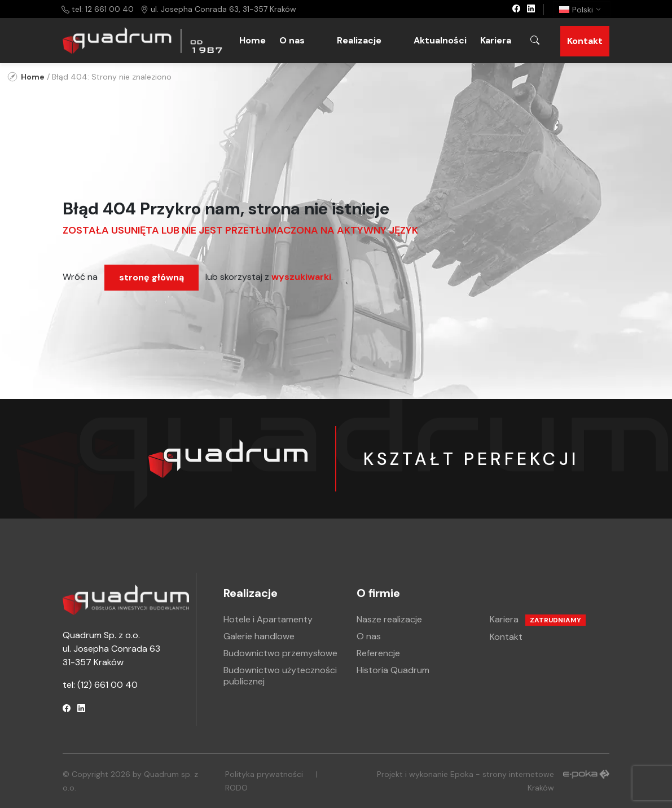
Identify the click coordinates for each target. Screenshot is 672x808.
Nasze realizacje (389, 619)
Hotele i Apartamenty (268, 619)
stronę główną (151, 277)
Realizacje (359, 40)
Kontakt (585, 41)
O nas (292, 40)
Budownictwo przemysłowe (280, 653)
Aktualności (440, 40)
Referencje (378, 653)
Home (252, 40)
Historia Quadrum (393, 670)
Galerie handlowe (259, 636)
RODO (236, 788)
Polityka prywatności (264, 774)
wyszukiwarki (301, 277)
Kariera (496, 40)
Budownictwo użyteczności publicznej (280, 676)
